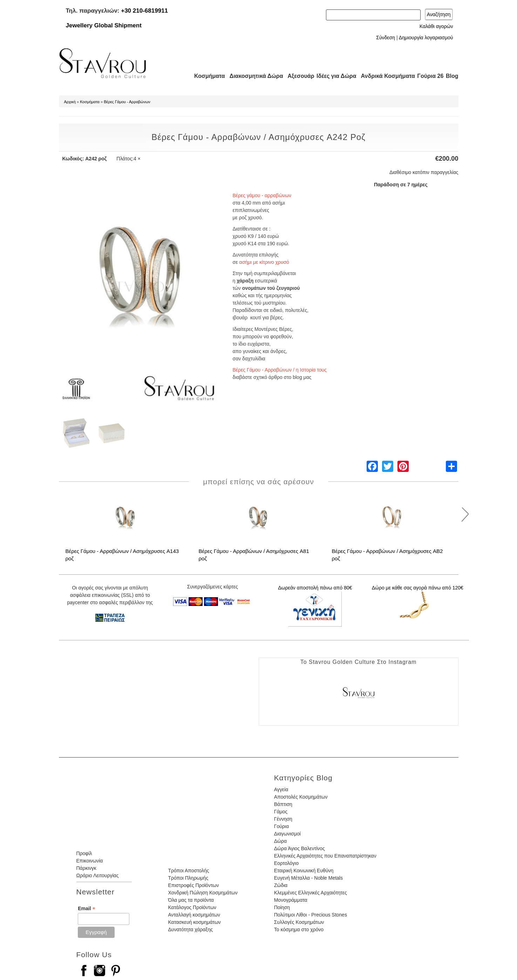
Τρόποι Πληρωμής (188, 878)
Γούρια (281, 826)
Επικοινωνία (90, 861)
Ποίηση (282, 907)
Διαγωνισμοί (287, 834)
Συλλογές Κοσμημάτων (299, 922)
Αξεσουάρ (297, 76)
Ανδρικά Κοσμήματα (385, 76)
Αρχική (70, 102)
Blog (452, 76)
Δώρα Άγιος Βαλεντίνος (300, 848)
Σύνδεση (386, 38)
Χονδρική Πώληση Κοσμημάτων (203, 893)
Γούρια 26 (429, 76)
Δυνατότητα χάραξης (190, 929)
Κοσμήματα (208, 76)
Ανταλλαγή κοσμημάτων (194, 915)
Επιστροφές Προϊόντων (193, 885)
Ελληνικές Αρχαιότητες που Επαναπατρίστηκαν (325, 856)
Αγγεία (281, 789)
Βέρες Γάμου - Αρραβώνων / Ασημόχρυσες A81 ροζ (254, 555)
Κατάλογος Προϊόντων (192, 907)
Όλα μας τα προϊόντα (191, 900)
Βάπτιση (283, 804)
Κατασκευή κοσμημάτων (194, 922)
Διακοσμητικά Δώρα (253, 76)
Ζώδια (281, 885)
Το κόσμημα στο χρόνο (299, 929)
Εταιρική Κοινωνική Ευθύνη (304, 871)
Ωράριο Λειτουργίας (98, 875)
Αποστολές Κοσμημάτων (301, 797)
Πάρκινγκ (86, 868)
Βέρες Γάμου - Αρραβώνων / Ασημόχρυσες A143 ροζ (122, 555)
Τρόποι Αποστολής (188, 871)
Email (86, 909)
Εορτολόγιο (286, 863)
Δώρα (280, 841)
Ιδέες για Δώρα (334, 76)
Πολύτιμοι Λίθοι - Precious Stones (311, 915)
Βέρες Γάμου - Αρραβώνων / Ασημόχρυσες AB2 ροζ (387, 555)
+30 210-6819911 (144, 11)
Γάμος (281, 812)
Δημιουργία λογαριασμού (426, 38)
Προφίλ (84, 853)
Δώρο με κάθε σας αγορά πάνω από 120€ (418, 588)
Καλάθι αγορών (436, 26)
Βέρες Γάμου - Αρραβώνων (127, 102)
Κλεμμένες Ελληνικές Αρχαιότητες (311, 893)
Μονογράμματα (291, 900)
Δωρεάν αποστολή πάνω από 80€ (315, 588)
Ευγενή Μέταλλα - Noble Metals (308, 878)
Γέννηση (283, 819)
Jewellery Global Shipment (104, 25)
